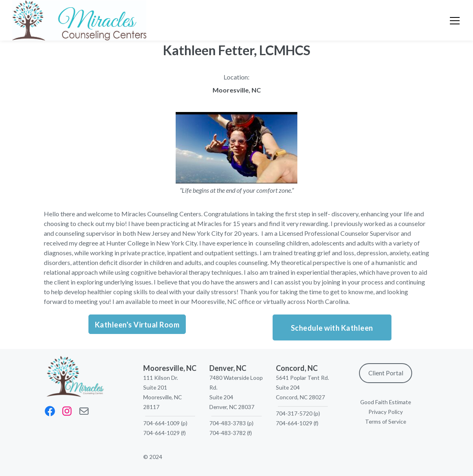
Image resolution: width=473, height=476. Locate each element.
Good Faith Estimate (386, 402)
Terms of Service (386, 421)
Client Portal (386, 373)
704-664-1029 (161, 433)
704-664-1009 (161, 423)
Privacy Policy (386, 412)
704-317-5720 (294, 413)
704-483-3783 (228, 423)
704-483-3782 (228, 433)
